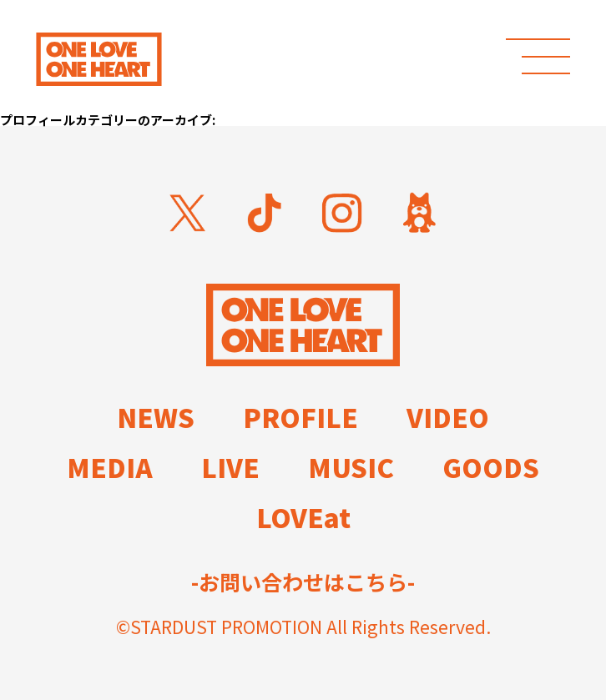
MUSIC (351, 467)
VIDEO (448, 417)
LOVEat (303, 517)
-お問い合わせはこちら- (303, 582)
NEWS (156, 417)
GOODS (491, 467)
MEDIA (110, 467)
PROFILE (300, 417)
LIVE (230, 467)
